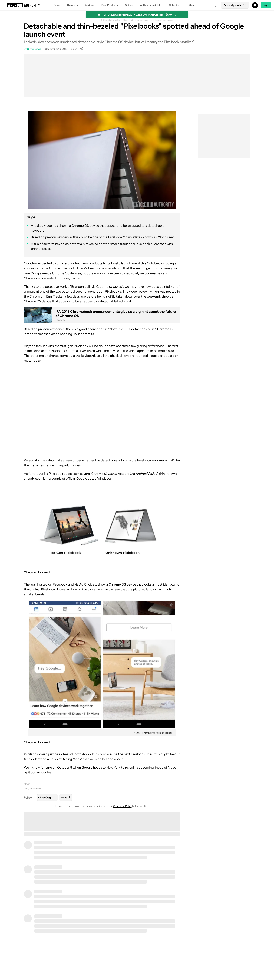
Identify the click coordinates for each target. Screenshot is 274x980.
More (192, 5)
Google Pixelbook (62, 268)
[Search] (214, 5)
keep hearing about (109, 759)
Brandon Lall (80, 287)
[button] (137, 5)
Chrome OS (32, 301)
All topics (174, 5)
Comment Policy (122, 806)
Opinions (72, 5)
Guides (129, 5)
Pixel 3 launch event (126, 263)
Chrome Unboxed (37, 572)
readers (124, 474)
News (57, 5)
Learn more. (167, 20)
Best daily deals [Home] (235, 5)
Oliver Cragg (34, 49)
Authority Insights (151, 5)
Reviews (90, 5)
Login (266, 5)
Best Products (110, 5)
